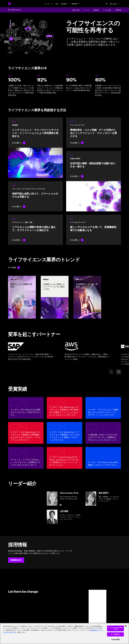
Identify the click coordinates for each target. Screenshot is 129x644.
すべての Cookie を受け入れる (115, 628)
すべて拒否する (115, 634)
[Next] (119, 372)
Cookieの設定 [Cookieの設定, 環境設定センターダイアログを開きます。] (115, 639)
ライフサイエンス (14, 10)
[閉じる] (126, 626)
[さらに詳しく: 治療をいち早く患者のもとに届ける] (35, 230)
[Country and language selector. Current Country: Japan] (115, 4)
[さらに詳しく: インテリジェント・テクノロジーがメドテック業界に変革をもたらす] (94, 230)
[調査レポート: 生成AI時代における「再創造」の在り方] (87, 297)
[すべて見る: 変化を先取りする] (14, 268)
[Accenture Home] (14, 4)
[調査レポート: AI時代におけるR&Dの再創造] (22, 297)
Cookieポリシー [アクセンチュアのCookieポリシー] (95, 630)
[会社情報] (65, 4)
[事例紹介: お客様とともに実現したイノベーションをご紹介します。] (55, 297)
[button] (16, 560)
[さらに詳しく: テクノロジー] (94, 133)
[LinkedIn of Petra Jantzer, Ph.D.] (61, 505)
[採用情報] (76, 4)
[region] (64, 634)
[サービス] (49, 4)
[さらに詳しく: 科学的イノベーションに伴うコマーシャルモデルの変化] (35, 196)
